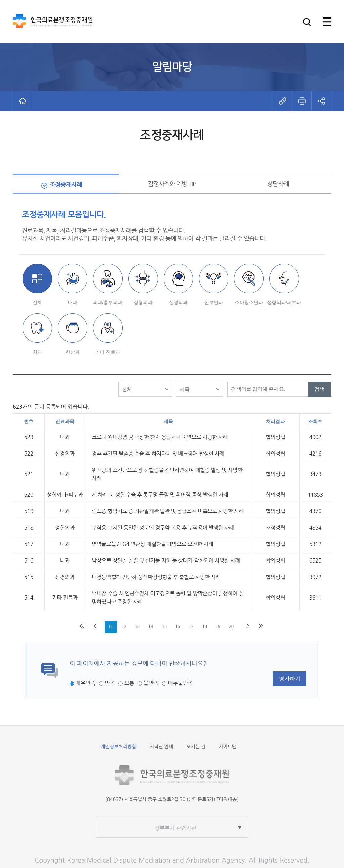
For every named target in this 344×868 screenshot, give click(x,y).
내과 (73, 302)
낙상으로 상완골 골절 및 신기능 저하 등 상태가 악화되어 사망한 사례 (166, 560)
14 (151, 627)
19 (218, 627)
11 (110, 627)
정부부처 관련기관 (176, 828)
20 (231, 627)
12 (124, 627)
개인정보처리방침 (118, 747)
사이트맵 (228, 747)
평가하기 (290, 678)
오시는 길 (196, 747)
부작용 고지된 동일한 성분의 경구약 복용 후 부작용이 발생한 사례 (163, 528)
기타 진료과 (108, 352)
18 (205, 627)
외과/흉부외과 (108, 302)
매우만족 (85, 683)
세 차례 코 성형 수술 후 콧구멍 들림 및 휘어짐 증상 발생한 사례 (160, 495)
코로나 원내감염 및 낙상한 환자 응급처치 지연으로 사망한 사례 (160, 437)
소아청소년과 (249, 302)
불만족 (151, 683)
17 (191, 627)
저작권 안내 (161, 747)
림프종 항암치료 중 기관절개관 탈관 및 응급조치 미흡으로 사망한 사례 (168, 511)
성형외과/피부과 (284, 302)
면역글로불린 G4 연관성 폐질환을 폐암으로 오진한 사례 (152, 544)
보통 (129, 683)
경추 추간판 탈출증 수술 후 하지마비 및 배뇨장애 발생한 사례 (158, 454)
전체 (37, 302)
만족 (110, 683)
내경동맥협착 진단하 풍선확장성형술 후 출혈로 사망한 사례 (156, 577)
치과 (37, 352)
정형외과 (143, 302)
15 (164, 627)
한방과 (73, 352)
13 (137, 627)
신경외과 (178, 302)
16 (178, 627)
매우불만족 (181, 683)
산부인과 (214, 302)
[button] (307, 22)
